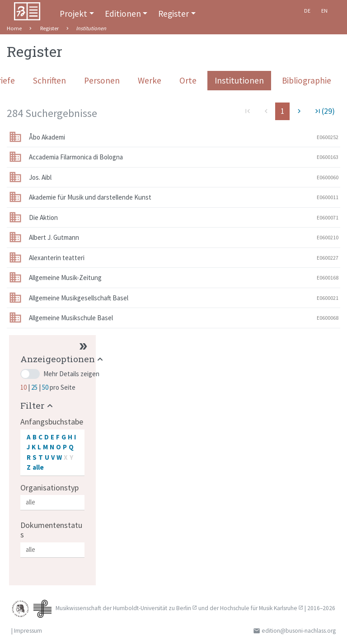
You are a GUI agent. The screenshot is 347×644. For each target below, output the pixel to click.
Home (14, 28)
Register (173, 14)
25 (35, 387)
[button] (63, 359)
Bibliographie (307, 80)
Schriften (49, 80)
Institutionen (239, 80)
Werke (150, 80)
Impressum (28, 631)
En (324, 11)
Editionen (123, 14)
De (307, 11)
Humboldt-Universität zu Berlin (152, 608)
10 (24, 387)
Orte (188, 80)
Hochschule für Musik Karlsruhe (259, 608)
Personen (102, 80)
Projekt (73, 14)
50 (46, 387)
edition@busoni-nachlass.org (299, 631)
